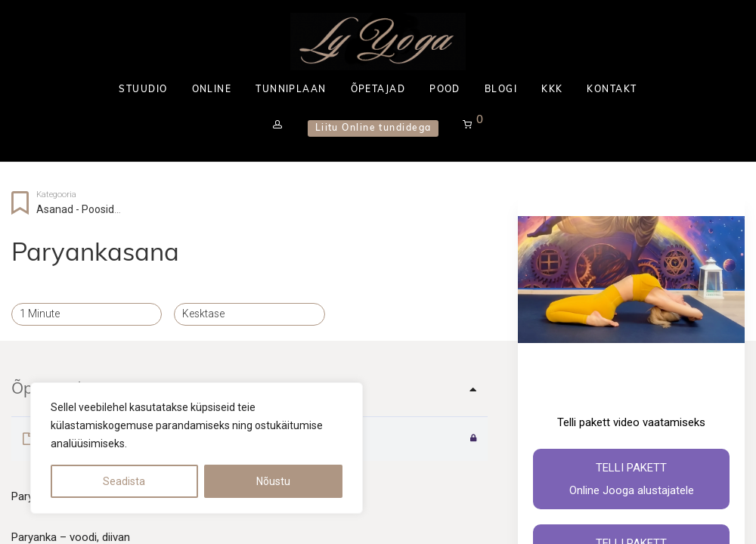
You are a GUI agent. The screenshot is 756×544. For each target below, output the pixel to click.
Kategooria (56, 195)
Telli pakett (631, 481)
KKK (552, 90)
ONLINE (212, 90)
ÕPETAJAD (378, 90)
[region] (197, 448)
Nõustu (273, 481)
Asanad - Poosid (75, 209)
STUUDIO (143, 90)
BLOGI (501, 90)
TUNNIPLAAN (291, 90)
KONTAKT (612, 90)
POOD (445, 90)
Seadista (124, 481)
